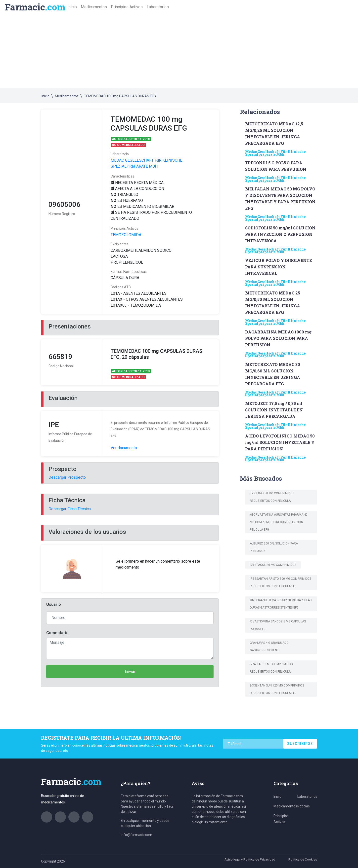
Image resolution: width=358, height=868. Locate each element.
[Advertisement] (179, 51)
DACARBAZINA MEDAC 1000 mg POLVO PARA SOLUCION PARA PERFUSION (278, 338)
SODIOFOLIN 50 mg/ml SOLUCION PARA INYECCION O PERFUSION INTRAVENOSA (280, 234)
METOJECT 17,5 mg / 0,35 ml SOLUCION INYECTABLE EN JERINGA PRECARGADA (274, 410)
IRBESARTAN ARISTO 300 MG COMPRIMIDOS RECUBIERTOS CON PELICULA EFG (281, 582)
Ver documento (124, 448)
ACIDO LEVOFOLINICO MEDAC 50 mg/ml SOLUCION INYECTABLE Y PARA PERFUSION (280, 442)
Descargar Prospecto (67, 477)
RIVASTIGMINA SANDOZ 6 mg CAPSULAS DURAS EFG (278, 625)
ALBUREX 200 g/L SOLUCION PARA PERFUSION (274, 547)
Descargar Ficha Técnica (70, 509)
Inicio (73, 7)
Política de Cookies (302, 859)
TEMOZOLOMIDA (126, 235)
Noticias (304, 806)
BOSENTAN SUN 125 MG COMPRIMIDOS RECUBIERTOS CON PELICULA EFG (277, 689)
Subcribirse (300, 744)
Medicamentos (94, 7)
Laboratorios (158, 7)
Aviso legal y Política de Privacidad (248, 859)
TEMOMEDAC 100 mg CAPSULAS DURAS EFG (120, 96)
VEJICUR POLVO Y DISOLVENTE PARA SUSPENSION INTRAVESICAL (278, 267)
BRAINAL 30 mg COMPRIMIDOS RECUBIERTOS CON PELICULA (271, 668)
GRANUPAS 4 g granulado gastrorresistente (269, 647)
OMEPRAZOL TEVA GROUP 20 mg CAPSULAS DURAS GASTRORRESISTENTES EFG (281, 604)
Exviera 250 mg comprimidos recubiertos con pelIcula (272, 497)
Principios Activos (127, 7)
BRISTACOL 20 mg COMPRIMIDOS (273, 565)
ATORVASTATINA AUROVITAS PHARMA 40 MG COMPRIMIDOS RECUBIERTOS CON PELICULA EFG (279, 522)
